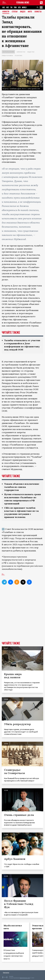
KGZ (8, 8)
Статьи (15, 12)
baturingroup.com (25, 978)
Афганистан (21, 52)
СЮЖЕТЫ (38, 12)
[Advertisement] (22, 617)
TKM (15, 8)
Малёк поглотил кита (13, 927)
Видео (23, 12)
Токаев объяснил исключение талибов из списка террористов (22, 487)
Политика (18, 56)
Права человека (7, 56)
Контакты (6, 972)
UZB (19, 8)
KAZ (4, 8)
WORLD (24, 8)
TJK (11, 8)
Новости (6, 12)
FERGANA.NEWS (23, 3)
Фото (30, 12)
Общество (31, 52)
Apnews (17, 116)
